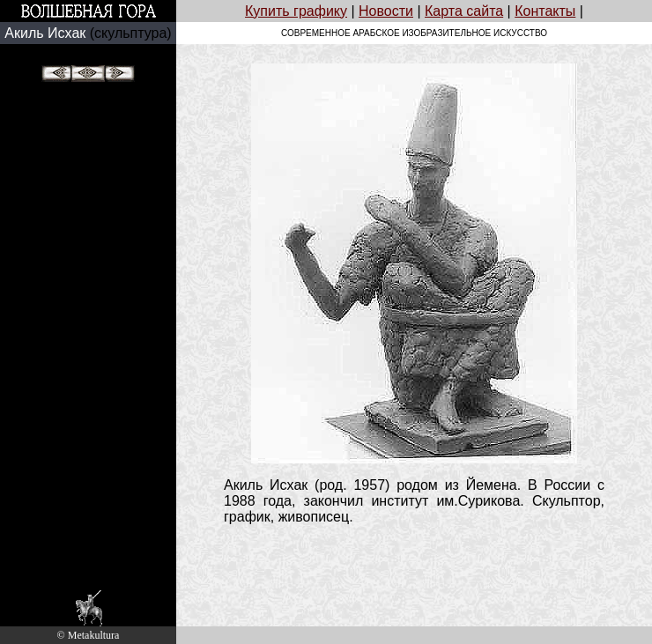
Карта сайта (464, 11)
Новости (386, 11)
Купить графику (296, 11)
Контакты (545, 11)
